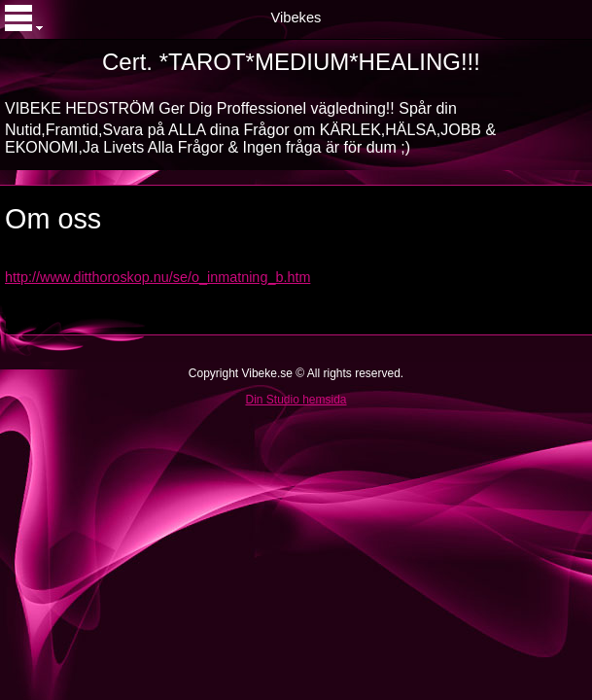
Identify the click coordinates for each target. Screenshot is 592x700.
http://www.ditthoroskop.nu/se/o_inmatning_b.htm (157, 277)
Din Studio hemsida (296, 400)
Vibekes (296, 17)
